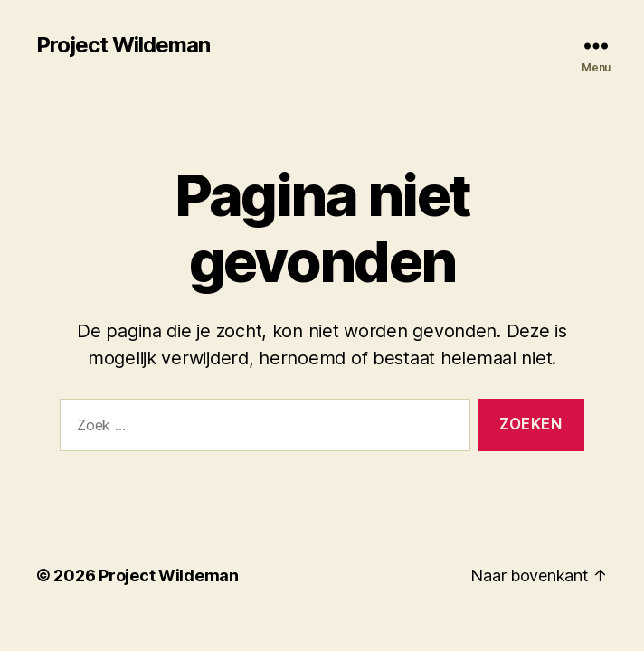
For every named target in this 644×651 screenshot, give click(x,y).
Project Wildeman (123, 45)
